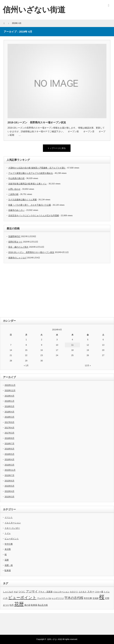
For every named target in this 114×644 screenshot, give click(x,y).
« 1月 (26, 365)
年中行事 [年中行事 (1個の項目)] (88, 598)
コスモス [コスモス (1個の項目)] (83, 592)
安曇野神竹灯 (14, 236)
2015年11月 (10, 470)
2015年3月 (9, 497)
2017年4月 (9, 428)
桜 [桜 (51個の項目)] (102, 597)
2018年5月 (9, 406)
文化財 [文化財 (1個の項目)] (95, 598)
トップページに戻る (57, 148)
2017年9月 (9, 422)
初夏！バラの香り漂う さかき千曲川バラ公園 (30, 205)
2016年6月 (9, 449)
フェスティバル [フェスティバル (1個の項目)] (44, 598)
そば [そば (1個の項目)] (16, 592)
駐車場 (8, 570)
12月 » (88, 365)
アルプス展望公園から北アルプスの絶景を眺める (31, 173)
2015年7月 (9, 475)
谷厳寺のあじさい (16, 210)
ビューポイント (12, 539)
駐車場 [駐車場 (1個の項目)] (34, 605)
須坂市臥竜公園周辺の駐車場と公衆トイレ (28, 184)
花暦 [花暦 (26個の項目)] (19, 604)
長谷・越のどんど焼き (18, 247)
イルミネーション (13, 523)
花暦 (7, 560)
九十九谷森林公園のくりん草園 (22, 200)
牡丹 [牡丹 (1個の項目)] (12, 605)
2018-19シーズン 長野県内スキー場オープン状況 (37, 122)
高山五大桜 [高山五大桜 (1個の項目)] (43, 605)
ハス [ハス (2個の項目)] (5, 598)
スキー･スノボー (12, 528)
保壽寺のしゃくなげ (17, 258)
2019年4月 (9, 396)
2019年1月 (9, 401)
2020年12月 (10, 390)
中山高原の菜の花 (16, 178)
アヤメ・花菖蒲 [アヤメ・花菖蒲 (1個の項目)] (45, 592)
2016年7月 (9, 444)
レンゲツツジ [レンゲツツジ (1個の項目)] (58, 598)
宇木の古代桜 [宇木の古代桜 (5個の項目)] (74, 598)
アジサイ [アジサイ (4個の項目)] (32, 591)
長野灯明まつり (15, 242)
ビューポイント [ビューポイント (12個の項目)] (22, 598)
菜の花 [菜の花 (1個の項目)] (27, 605)
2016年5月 (9, 454)
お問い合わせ (14, 189)
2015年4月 (9, 491)
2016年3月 (9, 465)
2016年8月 (9, 438)
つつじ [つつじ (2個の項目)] (22, 592)
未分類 (8, 549)
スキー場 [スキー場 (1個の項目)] (99, 592)
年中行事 (9, 544)
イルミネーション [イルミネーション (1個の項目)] (61, 592)
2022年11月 (10, 385)
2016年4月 (9, 459)
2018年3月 (9, 417)
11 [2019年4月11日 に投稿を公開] (72, 345)
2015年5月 (9, 486)
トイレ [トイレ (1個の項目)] (107, 592)
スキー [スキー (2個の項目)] (91, 592)
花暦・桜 (9, 565)
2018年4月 (9, 412)
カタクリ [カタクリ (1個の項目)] (74, 592)
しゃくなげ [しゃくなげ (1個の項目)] (8, 592)
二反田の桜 (13, 194)
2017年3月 (9, 433)
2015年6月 (9, 481)
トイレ (8, 533)
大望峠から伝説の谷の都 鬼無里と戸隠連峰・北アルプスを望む (37, 168)
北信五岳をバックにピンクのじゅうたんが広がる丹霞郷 (34, 215)
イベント (9, 517)
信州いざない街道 (34, 10)
